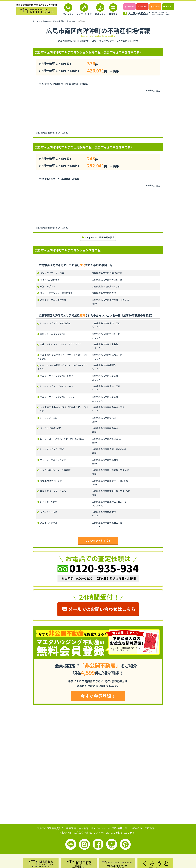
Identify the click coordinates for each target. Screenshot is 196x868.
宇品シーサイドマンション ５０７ (57, 376)
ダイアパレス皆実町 (50, 280)
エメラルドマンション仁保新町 (55, 470)
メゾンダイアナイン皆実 (52, 273)
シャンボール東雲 (49, 502)
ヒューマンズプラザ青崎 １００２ (57, 386)
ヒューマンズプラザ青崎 (52, 449)
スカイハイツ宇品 (49, 523)
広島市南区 (71, 21)
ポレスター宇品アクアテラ (53, 460)
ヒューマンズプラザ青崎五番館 (55, 323)
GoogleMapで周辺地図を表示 (98, 237)
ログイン (168, 6)
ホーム (35, 21)
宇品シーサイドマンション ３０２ (57, 397)
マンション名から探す (98, 541)
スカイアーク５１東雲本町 (53, 300)
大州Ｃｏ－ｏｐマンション (53, 334)
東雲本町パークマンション (53, 491)
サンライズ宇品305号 (51, 428)
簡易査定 (129, 6)
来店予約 (142, 6)
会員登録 (155, 6)
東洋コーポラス (48, 286)
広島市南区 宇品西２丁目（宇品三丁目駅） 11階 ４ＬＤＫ (62, 357)
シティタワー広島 (49, 418)
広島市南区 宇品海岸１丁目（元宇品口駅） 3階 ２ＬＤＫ (63, 409)
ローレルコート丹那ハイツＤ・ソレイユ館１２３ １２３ (63, 367)
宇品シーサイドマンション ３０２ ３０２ (61, 344)
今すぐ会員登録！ (98, 696)
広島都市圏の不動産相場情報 (52, 21)
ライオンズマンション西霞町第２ (56, 293)
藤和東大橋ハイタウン (51, 481)
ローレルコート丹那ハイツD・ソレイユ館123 (62, 439)
